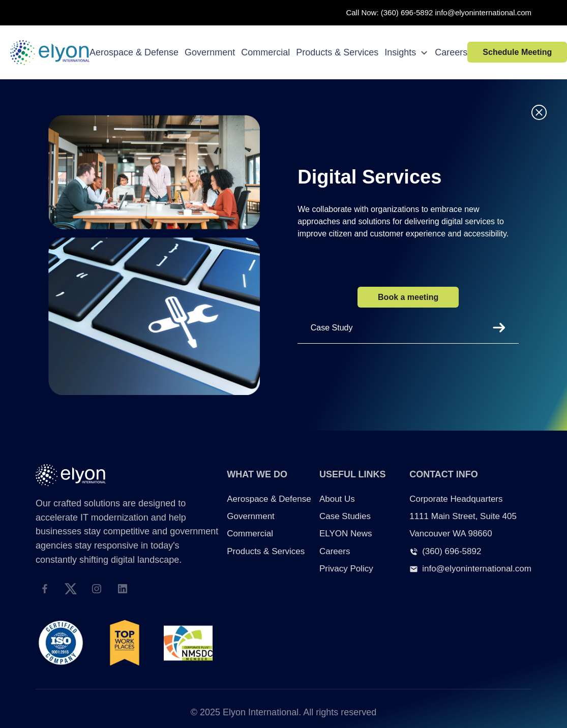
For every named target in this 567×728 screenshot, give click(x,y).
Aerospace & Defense (134, 52)
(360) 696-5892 (407, 12)
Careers (451, 52)
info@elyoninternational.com (484, 12)
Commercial (265, 52)
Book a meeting (408, 297)
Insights (407, 52)
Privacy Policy (346, 569)
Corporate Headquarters (456, 499)
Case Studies (345, 516)
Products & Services (337, 52)
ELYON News (346, 534)
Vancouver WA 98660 (451, 534)
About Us (337, 499)
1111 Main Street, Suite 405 (463, 516)
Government (210, 52)
